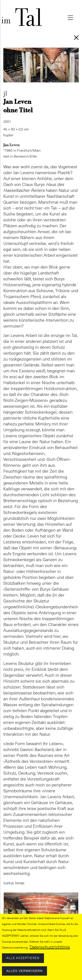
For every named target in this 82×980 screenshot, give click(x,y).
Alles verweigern (24, 972)
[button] (41, 895)
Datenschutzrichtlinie (50, 949)
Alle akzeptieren (23, 960)
